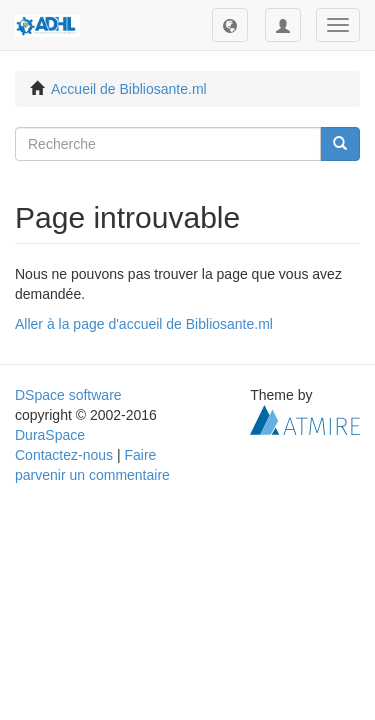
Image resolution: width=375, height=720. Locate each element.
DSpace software (68, 395)
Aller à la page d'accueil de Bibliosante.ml (144, 324)
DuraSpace (50, 435)
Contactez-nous (64, 455)
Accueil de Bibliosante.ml (129, 89)
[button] (230, 25)
